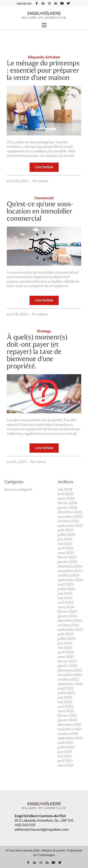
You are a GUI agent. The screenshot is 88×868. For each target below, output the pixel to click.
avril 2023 (65, 652)
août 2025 (66, 530)
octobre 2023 (68, 625)
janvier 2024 (67, 616)
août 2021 (65, 743)
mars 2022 (66, 711)
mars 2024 (66, 607)
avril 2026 (66, 494)
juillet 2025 (66, 535)
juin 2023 (65, 643)
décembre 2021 (69, 725)
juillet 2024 (67, 589)
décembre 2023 (70, 621)
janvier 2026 (67, 507)
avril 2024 (66, 602)
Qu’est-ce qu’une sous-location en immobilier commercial (40, 211)
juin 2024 (65, 593)
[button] (44, 26)
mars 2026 (66, 498)
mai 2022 (65, 702)
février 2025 (67, 557)
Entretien (53, 57)
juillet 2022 (66, 693)
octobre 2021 (68, 734)
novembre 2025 (70, 517)
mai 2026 (65, 489)
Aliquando (36, 57)
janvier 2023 (67, 666)
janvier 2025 (67, 562)
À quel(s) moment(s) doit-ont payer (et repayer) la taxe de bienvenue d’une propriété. (37, 351)
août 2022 (66, 688)
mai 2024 (65, 598)
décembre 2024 (70, 566)
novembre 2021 (70, 729)
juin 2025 (65, 539)
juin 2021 (65, 752)
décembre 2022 (70, 670)
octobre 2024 (68, 575)
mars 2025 (66, 553)
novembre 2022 (70, 675)
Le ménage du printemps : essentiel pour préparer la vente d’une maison (43, 70)
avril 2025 (65, 548)
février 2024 (67, 611)
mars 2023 (66, 657)
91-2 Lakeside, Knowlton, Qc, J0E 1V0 (44, 820)
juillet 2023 (66, 639)
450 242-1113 (24, 4)
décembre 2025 (70, 512)
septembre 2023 (70, 630)
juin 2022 (65, 697)
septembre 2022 (70, 684)
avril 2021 (65, 761)
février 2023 (67, 661)
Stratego (44, 331)
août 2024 (66, 584)
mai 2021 (65, 756)
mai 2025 (65, 544)
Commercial (44, 198)
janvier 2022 (67, 720)
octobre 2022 (68, 679)
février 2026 (67, 503)
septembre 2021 (70, 738)
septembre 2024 (71, 580)
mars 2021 (66, 765)
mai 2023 (65, 648)
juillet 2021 (66, 747)
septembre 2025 (70, 526)
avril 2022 (65, 706)
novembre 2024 (70, 571)
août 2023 (66, 634)
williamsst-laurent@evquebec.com (42, 829)
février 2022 (67, 715)
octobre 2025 (68, 521)
